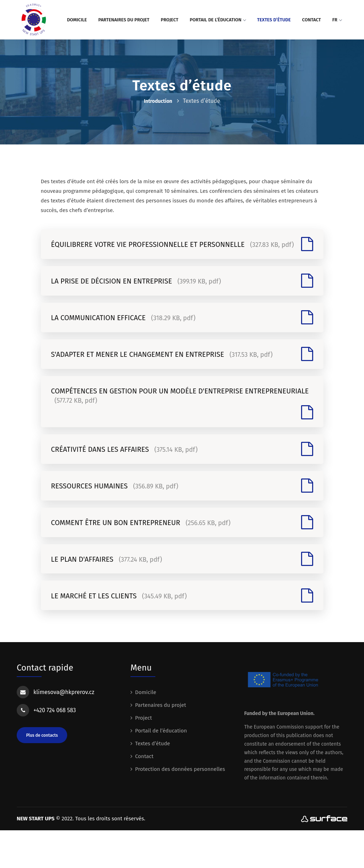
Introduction (158, 101)
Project (169, 20)
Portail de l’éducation (218, 20)
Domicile (77, 20)
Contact (312, 20)
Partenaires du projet (124, 20)
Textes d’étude (274, 20)
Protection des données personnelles (180, 807)
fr (337, 20)
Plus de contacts (42, 773)
